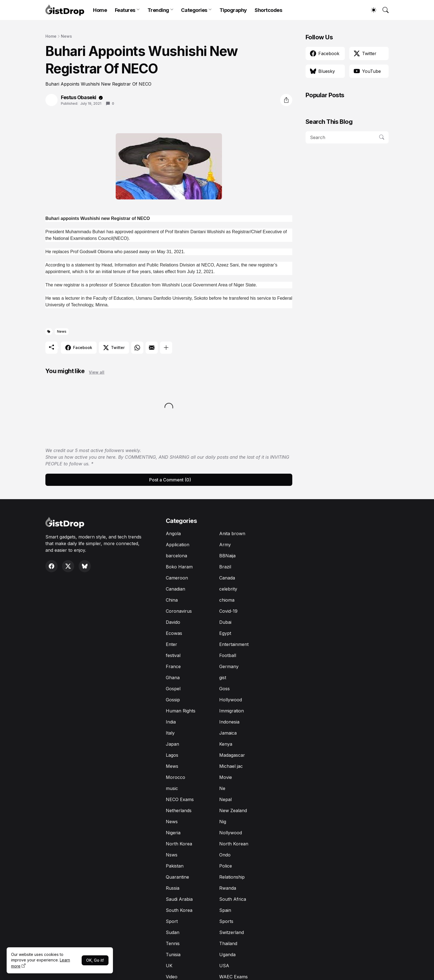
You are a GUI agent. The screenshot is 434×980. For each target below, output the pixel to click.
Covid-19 (228, 611)
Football (228, 655)
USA (224, 966)
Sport (172, 921)
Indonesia (229, 722)
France (173, 666)
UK (169, 966)
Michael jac (231, 766)
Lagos (172, 755)
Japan (172, 744)
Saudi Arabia (179, 899)
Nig (223, 822)
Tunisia (173, 955)
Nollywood (231, 833)
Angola (173, 533)
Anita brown (232, 533)
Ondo (225, 855)
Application (178, 545)
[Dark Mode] (371, 10)
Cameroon (177, 578)
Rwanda (228, 888)
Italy (170, 733)
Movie (226, 777)
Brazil (225, 567)
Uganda (227, 955)
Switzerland (232, 932)
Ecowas (174, 633)
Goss (224, 689)
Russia (173, 888)
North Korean (234, 844)
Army (225, 545)
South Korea (179, 910)
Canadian (175, 589)
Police (226, 866)
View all (97, 372)
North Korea (179, 844)
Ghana (173, 678)
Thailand (228, 943)
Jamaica (228, 733)
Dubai (225, 622)
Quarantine (177, 877)
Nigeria (173, 833)
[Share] (286, 100)
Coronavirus (179, 611)
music (172, 788)
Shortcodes (268, 10)
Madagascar (232, 755)
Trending (158, 10)
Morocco (175, 777)
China (172, 600)
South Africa (233, 899)
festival (173, 655)
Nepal (225, 799)
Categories (194, 10)
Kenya (226, 744)
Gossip (173, 700)
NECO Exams (180, 799)
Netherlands (179, 810)
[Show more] (166, 348)
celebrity (228, 589)
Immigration (232, 711)
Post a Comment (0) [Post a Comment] (170, 480)
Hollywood (231, 700)
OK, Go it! (95, 960)
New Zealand (233, 810)
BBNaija (227, 556)
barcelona (176, 556)
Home (100, 10)
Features (125, 10)
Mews (172, 766)
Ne (222, 788)
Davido (173, 622)
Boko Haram (179, 567)
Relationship (232, 877)
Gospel (173, 689)
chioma (227, 600)
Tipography (233, 10)
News (66, 36)
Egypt (225, 633)
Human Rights (181, 711)
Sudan (173, 932)
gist (223, 678)
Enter (171, 644)
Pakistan (175, 866)
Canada (227, 578)
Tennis (173, 943)
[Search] (383, 10)
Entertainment (234, 644)
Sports (226, 921)
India (171, 722)
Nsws (172, 855)
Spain (225, 910)
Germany (229, 666)
